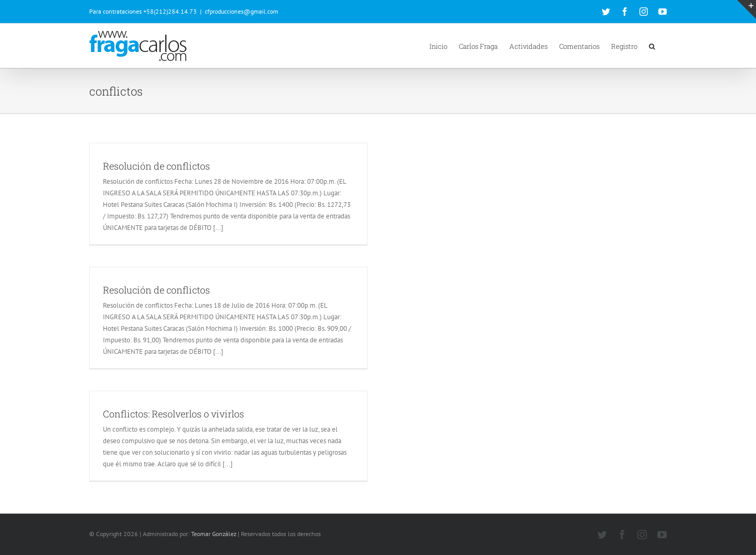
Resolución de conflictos (156, 166)
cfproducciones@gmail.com (241, 11)
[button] (652, 46)
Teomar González (214, 534)
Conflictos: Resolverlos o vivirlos (174, 414)
